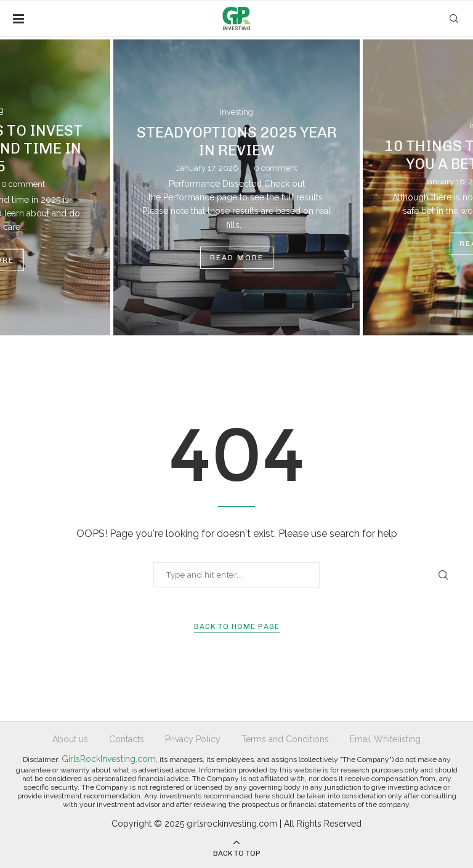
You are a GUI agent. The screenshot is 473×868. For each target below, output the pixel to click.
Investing (236, 112)
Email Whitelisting (385, 739)
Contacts (127, 739)
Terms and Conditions (285, 739)
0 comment (276, 168)
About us (70, 739)
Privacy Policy (193, 739)
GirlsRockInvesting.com (109, 759)
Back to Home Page (237, 626)
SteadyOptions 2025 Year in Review (237, 141)
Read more (237, 258)
